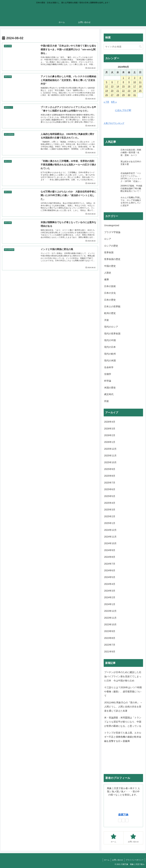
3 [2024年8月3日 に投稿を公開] (135, 78)
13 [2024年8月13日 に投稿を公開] (112, 86)
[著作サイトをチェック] (120, 820)
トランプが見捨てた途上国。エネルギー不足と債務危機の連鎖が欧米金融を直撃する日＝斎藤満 (123, 737)
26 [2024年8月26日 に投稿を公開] (107, 95)
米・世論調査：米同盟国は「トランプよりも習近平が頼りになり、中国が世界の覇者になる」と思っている (123, 722)
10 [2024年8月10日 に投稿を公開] (135, 82)
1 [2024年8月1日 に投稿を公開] (123, 78)
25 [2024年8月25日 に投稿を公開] (140, 91)
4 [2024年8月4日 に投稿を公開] (140, 78)
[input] (123, 47)
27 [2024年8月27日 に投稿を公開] (112, 95)
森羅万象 (123, 815)
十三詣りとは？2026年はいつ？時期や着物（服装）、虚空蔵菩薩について (123, 692)
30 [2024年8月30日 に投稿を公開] (129, 95)
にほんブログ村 (117, 110)
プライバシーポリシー (135, 860)
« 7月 (106, 102)
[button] (140, 47)
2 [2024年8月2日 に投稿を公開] (129, 78)
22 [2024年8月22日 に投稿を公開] (123, 91)
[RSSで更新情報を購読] (127, 820)
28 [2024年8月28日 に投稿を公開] (118, 95)
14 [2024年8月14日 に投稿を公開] (118, 86)
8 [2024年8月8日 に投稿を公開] (123, 82)
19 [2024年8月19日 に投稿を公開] (107, 91)
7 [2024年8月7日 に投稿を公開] (118, 82)
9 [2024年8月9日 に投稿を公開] (129, 82)
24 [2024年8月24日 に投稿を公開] (135, 91)
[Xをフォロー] (123, 820)
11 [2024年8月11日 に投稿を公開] (140, 82)
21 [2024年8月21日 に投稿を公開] (118, 91)
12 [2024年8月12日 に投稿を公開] (107, 86)
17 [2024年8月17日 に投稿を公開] (135, 86)
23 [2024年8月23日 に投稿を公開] (129, 91)
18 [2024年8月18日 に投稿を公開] (140, 86)
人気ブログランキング (114, 123)
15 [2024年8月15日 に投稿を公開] (123, 86)
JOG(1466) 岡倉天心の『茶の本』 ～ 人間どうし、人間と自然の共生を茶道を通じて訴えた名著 (123, 707)
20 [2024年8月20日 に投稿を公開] (112, 91)
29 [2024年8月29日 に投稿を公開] (123, 95)
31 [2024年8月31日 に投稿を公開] (135, 95)
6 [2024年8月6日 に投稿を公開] (112, 82)
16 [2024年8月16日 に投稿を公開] (129, 86)
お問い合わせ (117, 860)
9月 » (114, 102)
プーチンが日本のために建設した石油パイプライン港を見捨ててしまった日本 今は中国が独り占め (123, 676)
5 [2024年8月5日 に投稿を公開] (107, 82)
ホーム (107, 860)
